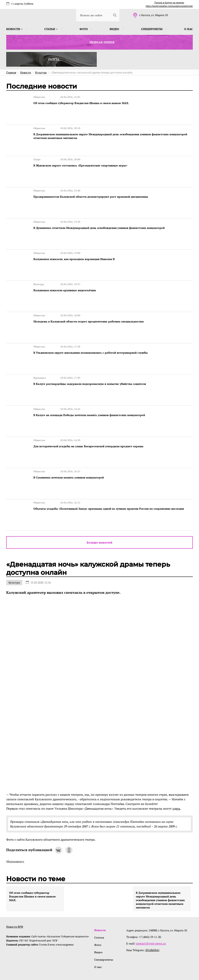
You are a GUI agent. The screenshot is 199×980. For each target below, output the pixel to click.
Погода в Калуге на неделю (169, 3)
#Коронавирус (15, 831)
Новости (14, 29)
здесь (176, 779)
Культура (14, 553)
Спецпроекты (152, 29)
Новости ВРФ (15, 897)
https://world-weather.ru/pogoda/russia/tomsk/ (169, 6)
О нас (189, 29)
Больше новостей (99, 513)
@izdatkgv (152, 920)
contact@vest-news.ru (150, 914)
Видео (114, 29)
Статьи (51, 29)
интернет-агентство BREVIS (142, 959)
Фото (84, 29)
